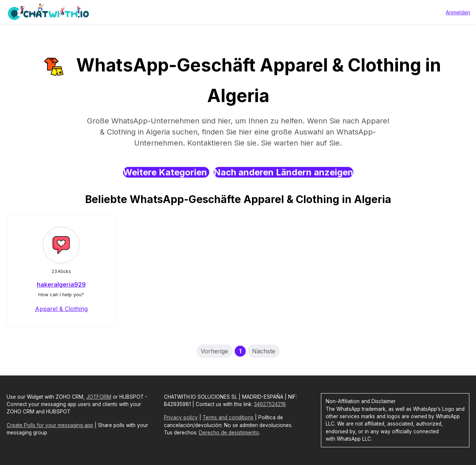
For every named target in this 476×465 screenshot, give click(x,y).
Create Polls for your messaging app (50, 425)
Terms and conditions (228, 417)
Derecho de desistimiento (229, 433)
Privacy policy (181, 417)
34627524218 (270, 404)
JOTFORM (99, 397)
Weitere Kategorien (166, 172)
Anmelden (458, 12)
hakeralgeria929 (61, 284)
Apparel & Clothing (61, 309)
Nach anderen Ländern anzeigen (283, 172)
